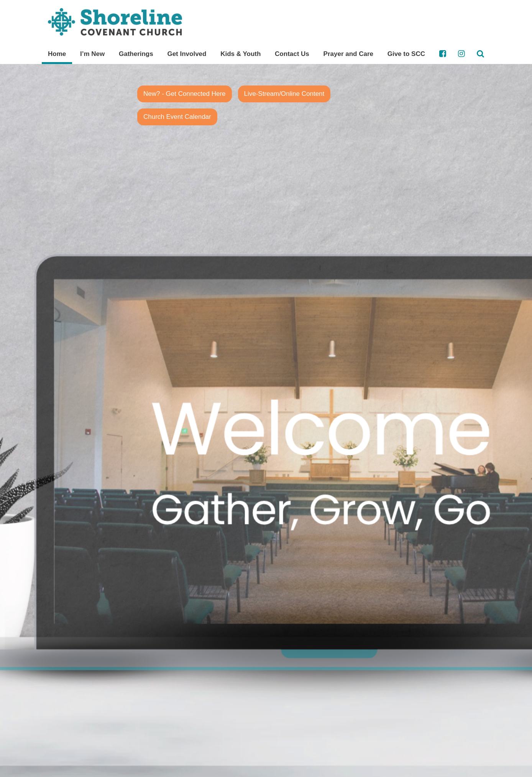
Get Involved (187, 54)
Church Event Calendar (177, 117)
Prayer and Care (348, 54)
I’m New (92, 54)
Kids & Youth (241, 54)
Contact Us (292, 54)
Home (57, 54)
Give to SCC (406, 54)
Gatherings (136, 54)
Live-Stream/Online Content (284, 94)
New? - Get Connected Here (185, 94)
